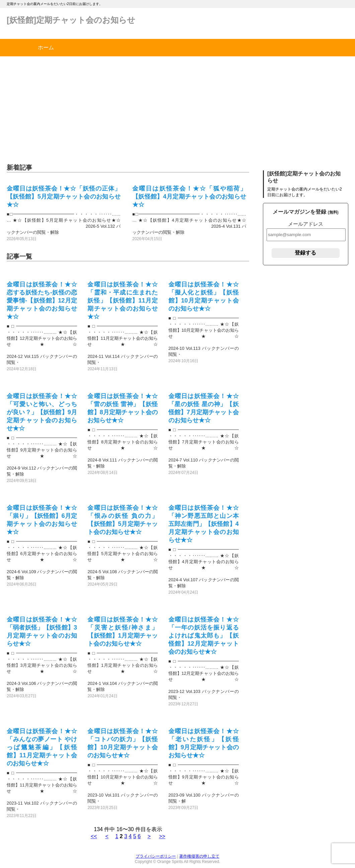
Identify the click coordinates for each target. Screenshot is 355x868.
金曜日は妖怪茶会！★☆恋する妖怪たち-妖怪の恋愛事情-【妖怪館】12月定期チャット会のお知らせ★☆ (42, 301)
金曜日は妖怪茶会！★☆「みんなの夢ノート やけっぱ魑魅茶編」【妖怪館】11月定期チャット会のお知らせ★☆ (42, 747)
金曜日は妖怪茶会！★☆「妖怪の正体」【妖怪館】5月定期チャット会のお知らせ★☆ (64, 197)
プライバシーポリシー (156, 856)
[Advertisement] (178, 107)
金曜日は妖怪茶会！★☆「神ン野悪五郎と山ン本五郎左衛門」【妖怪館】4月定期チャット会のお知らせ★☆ (204, 524)
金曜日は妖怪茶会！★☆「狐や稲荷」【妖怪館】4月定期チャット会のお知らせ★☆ (189, 197)
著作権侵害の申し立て (199, 856)
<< (94, 836)
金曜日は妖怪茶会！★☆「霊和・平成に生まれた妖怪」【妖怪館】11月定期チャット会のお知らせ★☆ (123, 301)
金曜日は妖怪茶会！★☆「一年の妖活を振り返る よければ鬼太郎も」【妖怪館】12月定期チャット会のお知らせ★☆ (204, 636)
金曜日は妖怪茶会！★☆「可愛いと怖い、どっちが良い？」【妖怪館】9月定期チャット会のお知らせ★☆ (42, 412)
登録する (305, 253)
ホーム (46, 47)
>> (162, 836)
